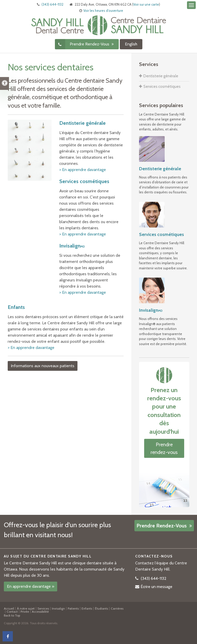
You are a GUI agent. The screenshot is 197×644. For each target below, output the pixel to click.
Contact (12, 612)
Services (43, 608)
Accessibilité (40, 612)
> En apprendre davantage (83, 170)
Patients (73, 608)
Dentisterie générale (82, 123)
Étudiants (101, 608)
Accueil (9, 608)
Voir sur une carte (146, 4)
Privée (25, 612)
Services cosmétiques (84, 181)
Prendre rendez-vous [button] (90, 44)
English (131, 44)
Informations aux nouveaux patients (43, 366)
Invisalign (72, 246)
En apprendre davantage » (31, 586)
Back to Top (12, 615)
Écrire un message (156, 587)
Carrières (117, 608)
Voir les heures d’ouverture (103, 11)
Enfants (16, 307)
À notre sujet (26, 608)
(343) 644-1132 (52, 4)
